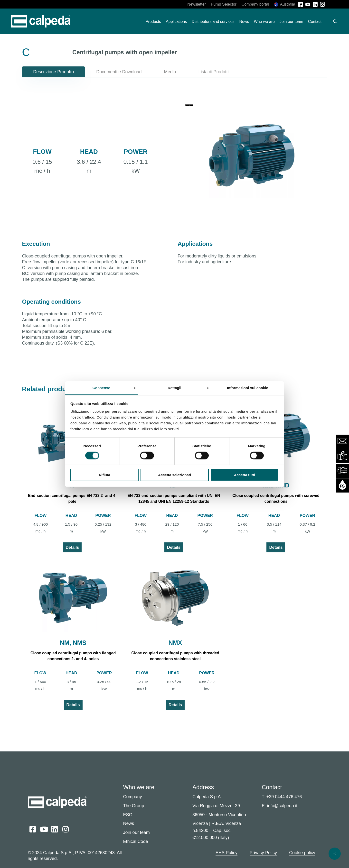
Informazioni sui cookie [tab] (248, 388)
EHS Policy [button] (226, 853)
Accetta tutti (245, 475)
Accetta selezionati (174, 475)
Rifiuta (105, 475)
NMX (175, 643)
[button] (53, 72)
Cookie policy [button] (302, 853)
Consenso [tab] (101, 388)
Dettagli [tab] (175, 388)
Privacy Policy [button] (263, 853)
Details (72, 547)
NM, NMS (73, 643)
